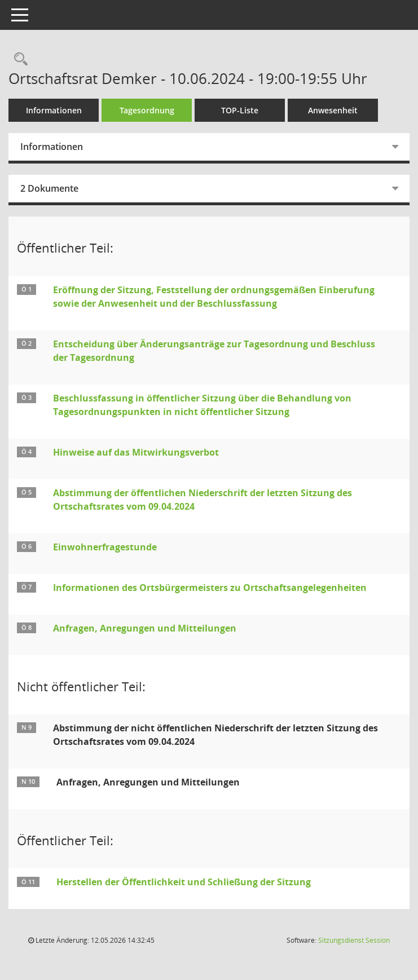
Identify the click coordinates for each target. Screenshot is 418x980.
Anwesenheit (333, 110)
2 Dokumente (49, 188)
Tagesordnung (147, 110)
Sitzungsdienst (354, 940)
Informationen (54, 110)
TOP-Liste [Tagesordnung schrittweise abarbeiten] (240, 110)
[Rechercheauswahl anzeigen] (18, 59)
